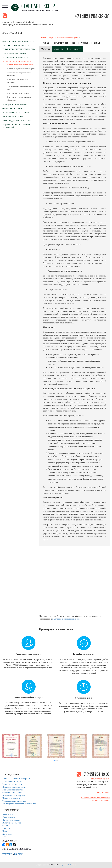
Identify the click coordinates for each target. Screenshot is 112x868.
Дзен (21, 854)
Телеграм (8, 854)
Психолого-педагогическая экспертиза (21, 69)
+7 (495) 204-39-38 (92, 17)
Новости (6, 831)
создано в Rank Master (68, 865)
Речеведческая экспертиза (15, 57)
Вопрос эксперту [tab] (74, 49)
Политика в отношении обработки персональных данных (95, 799)
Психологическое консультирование (20, 65)
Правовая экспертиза (13, 117)
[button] (54, 761)
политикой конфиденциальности (66, 619)
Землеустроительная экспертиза (18, 41)
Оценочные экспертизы (12, 792)
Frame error (74, 581)
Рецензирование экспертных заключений (19, 804)
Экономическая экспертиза (16, 113)
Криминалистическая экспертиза (16, 779)
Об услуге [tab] (46, 49)
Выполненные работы (12, 823)
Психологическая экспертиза (17, 61)
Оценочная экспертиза (14, 109)
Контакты (6, 828)
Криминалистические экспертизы (19, 49)
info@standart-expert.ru (100, 779)
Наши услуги (8, 814)
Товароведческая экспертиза (17, 121)
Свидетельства (9, 817)
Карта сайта (7, 834)
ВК (16, 854)
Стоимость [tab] (59, 49)
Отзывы (6, 826)
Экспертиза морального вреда (18, 93)
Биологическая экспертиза (16, 45)
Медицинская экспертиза (15, 105)
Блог (4, 837)
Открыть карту (103, 792)
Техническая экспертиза (14, 53)
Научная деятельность (12, 820)
